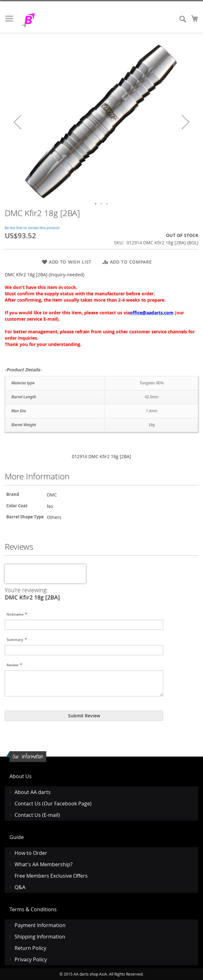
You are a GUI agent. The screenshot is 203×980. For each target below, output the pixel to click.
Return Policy (30, 948)
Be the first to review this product (32, 228)
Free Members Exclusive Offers (51, 876)
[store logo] (44, 20)
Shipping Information (40, 937)
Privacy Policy (31, 959)
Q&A (20, 887)
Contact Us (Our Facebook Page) (53, 804)
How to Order (31, 853)
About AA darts (33, 792)
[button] (17, 122)
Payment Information (40, 925)
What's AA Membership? (44, 864)
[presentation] (45, 574)
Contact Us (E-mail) (37, 815)
